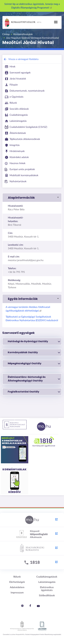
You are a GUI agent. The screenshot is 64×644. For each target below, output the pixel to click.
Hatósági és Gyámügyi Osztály (34, 341)
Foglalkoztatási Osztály (34, 392)
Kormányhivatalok (20, 22)
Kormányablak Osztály (34, 352)
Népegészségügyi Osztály (34, 363)
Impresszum (17, 593)
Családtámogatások (47, 577)
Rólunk (17, 577)
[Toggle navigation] (56, 22)
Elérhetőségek (17, 582)
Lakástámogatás (47, 582)
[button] (32, 198)
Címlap (6, 34)
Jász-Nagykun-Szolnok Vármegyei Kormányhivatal (32, 38)
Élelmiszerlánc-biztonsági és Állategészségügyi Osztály (34, 379)
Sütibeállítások (47, 596)
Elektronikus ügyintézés (47, 589)
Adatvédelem (17, 587)
